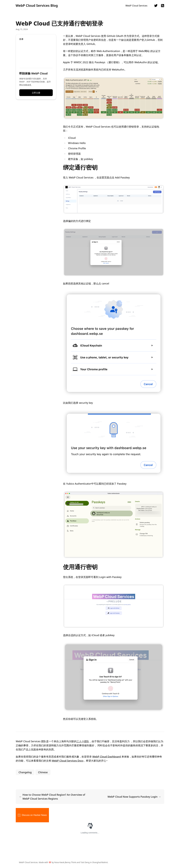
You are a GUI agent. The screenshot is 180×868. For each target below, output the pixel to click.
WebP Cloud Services (136, 6)
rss (163, 6)
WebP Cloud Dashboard (107, 757)
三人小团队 (83, 741)
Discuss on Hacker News (32, 815)
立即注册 (36, 93)
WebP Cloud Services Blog (37, 5)
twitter (156, 6)
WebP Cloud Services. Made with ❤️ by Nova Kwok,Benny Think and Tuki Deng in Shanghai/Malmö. (66, 862)
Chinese (43, 772)
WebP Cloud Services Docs (68, 761)
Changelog (25, 772)
